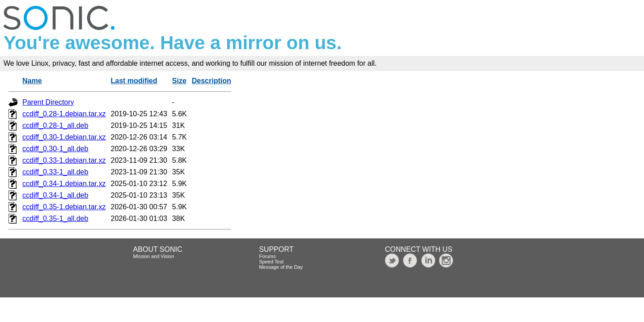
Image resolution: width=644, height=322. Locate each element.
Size (179, 81)
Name (32, 81)
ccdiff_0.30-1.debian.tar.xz (64, 137)
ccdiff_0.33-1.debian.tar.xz (64, 160)
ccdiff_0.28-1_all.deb (55, 125)
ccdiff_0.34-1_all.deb (55, 195)
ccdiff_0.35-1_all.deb (55, 218)
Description (212, 81)
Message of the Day (281, 267)
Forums (267, 256)
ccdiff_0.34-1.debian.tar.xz (64, 184)
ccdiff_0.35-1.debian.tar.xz (64, 207)
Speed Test (271, 262)
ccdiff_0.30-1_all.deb (55, 149)
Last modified (134, 81)
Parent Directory (48, 102)
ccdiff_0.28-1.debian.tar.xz (64, 114)
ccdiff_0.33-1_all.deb (55, 172)
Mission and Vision (154, 256)
